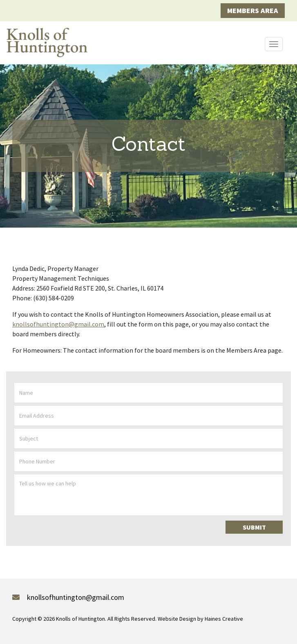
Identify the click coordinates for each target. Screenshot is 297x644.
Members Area (253, 10)
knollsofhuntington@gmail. (58, 324)
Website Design (177, 619)
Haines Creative (224, 619)
